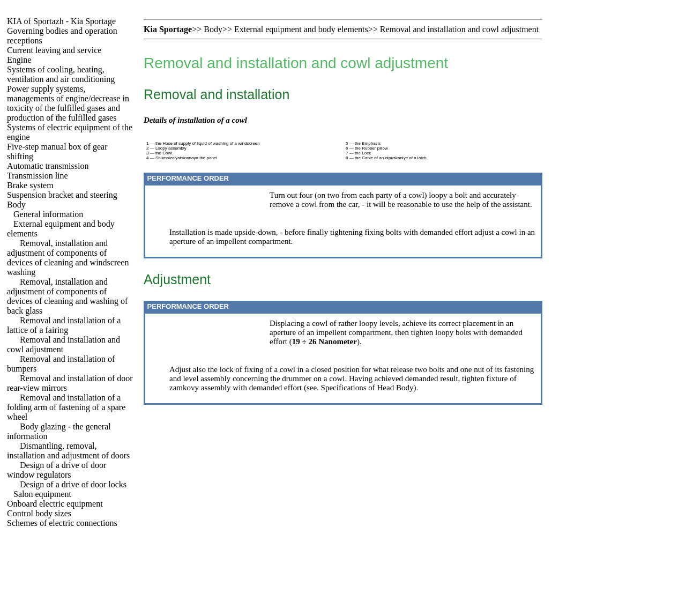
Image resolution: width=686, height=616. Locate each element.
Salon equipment (42, 494)
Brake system (30, 185)
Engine (19, 60)
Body (16, 205)
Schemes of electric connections (62, 523)
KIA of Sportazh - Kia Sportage (61, 21)
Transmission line (38, 176)
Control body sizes (39, 513)
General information (48, 214)
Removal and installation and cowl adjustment (459, 29)
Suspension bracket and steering (62, 195)
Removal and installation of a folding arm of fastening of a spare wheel (66, 407)
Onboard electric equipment (55, 504)
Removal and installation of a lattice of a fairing (64, 325)
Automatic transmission (48, 166)
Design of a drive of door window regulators (57, 470)
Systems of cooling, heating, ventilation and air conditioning (61, 74)
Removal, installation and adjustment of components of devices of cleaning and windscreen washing (68, 258)
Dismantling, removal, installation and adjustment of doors (68, 451)
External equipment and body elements (301, 29)
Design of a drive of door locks (73, 484)
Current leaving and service (54, 50)
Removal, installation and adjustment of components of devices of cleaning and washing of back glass (67, 296)
